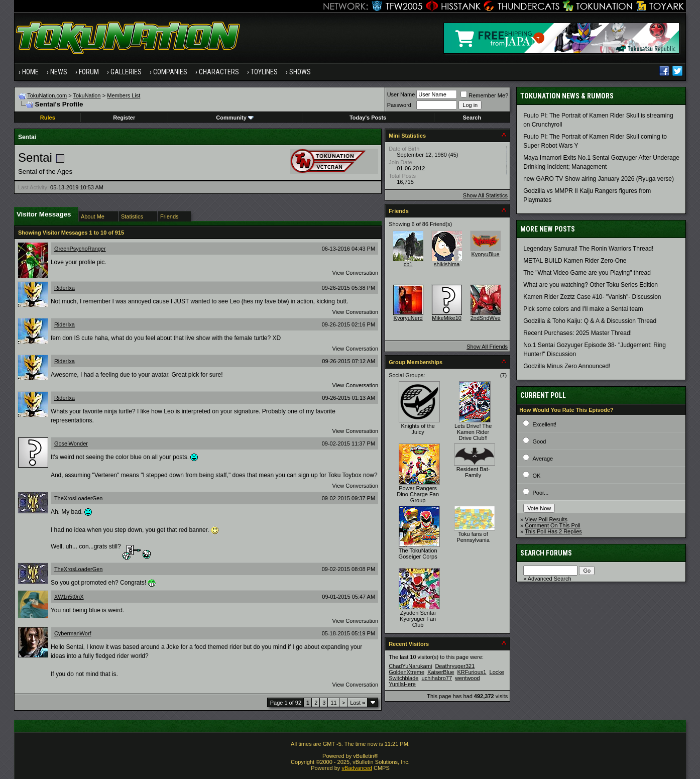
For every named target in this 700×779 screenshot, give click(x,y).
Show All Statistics (485, 195)
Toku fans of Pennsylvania (473, 537)
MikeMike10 (447, 318)
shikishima (447, 264)
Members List (124, 95)
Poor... (540, 493)
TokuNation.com (47, 95)
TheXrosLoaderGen (79, 498)
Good (539, 441)
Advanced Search (550, 579)
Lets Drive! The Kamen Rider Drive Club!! (473, 432)
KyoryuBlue (485, 254)
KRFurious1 (472, 672)
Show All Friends (487, 347)
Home (30, 72)
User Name (401, 94)
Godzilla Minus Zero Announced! (567, 366)
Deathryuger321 (455, 666)
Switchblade (403, 678)
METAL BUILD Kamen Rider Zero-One (575, 261)
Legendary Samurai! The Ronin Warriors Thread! (588, 249)
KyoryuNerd (408, 318)
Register (124, 118)
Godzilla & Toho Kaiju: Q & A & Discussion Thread (590, 321)
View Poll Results (546, 519)
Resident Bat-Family (473, 472)
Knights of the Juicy (418, 429)
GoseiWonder (71, 443)
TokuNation (87, 95)
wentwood (468, 678)
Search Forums (546, 553)
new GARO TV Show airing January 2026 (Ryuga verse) (599, 179)
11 (333, 703)
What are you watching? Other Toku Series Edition (591, 285)
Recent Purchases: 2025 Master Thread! (577, 333)
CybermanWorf (73, 633)
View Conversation (356, 273)
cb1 (408, 264)
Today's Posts (368, 118)
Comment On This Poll (552, 525)
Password (399, 105)
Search (472, 118)
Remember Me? (484, 95)
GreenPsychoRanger (80, 249)
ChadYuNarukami (410, 666)
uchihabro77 (437, 678)
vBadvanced (357, 768)
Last (358, 703)
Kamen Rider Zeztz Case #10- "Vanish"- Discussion (592, 297)
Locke (497, 672)
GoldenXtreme (406, 672)
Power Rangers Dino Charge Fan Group (418, 494)
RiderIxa (65, 288)
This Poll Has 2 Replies (553, 531)
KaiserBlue (441, 672)
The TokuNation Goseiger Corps (418, 553)
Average (543, 459)
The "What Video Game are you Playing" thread (587, 273)
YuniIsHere (402, 684)
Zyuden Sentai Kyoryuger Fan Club (418, 619)
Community (235, 118)
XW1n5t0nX (69, 597)
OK (536, 476)
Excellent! (544, 424)
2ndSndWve (486, 318)
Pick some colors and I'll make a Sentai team (583, 309)
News (59, 72)
